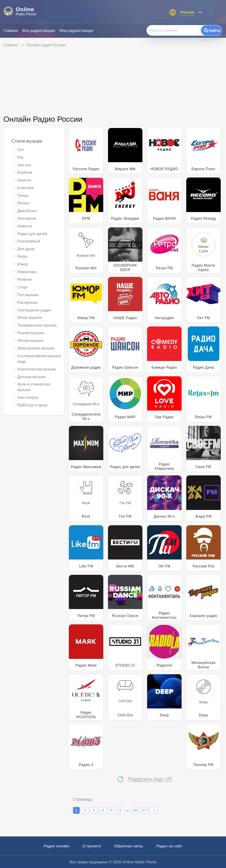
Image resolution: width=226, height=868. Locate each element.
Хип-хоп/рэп (28, 397)
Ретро (23, 256)
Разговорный (29, 241)
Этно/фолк (27, 218)
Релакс (24, 203)
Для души (26, 249)
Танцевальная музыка (37, 325)
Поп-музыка (28, 295)
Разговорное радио (34, 310)
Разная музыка (31, 333)
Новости (25, 226)
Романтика (27, 272)
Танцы (23, 195)
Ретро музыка (30, 317)
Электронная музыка (36, 348)
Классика (26, 188)
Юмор (23, 264)
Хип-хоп (24, 165)
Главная (11, 31)
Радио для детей (32, 234)
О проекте (92, 846)
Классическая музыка (37, 369)
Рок (20, 157)
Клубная (25, 172)
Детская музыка (31, 377)
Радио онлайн (56, 846)
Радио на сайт (169, 846)
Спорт (23, 287)
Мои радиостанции (76, 31)
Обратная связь (129, 846)
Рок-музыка (28, 302)
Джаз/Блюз (27, 211)
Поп (21, 150)
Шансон (24, 180)
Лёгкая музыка (30, 341)
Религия (25, 279)
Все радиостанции (39, 31)
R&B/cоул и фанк (33, 405)
